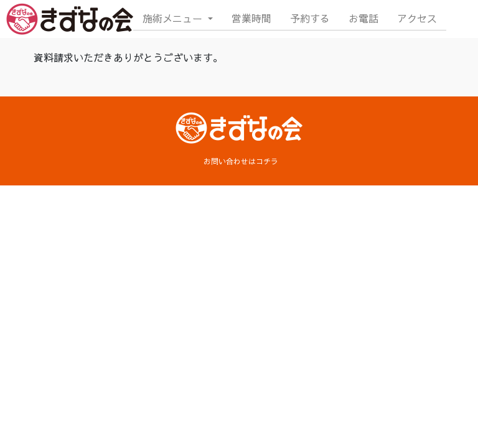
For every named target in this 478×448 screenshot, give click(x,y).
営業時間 (251, 18)
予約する (310, 18)
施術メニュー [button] (174, 18)
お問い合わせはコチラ (241, 161)
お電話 (363, 18)
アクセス (417, 18)
